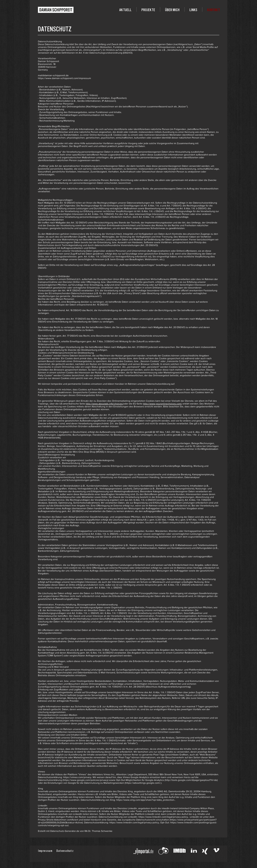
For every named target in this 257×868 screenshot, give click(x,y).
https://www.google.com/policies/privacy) (86, 780)
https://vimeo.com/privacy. (78, 777)
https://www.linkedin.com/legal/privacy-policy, (134, 823)
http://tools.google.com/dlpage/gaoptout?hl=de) (191, 780)
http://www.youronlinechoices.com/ (162, 404)
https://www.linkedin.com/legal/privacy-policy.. (164, 817)
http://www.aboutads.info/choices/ (104, 404)
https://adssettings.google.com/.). (144, 783)
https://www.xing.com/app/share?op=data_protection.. (146, 800)
